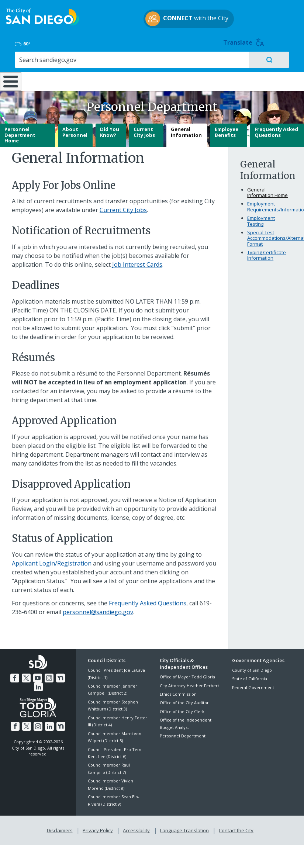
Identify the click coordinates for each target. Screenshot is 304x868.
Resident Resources (89, 63)
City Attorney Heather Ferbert (189, 683)
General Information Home (267, 190)
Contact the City (235, 827)
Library (179, 59)
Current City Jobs (144, 130)
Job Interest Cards (137, 262)
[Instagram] (44, 675)
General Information (186, 130)
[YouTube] (32, 675)
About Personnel (75, 130)
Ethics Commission (178, 692)
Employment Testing (261, 219)
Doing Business (133, 63)
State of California (250, 676)
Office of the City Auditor (184, 700)
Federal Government (253, 685)
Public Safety (229, 59)
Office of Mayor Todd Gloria (187, 675)
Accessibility (136, 827)
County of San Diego (252, 668)
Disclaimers (61, 827)
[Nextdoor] (54, 675)
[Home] (9, 70)
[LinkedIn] (65, 675)
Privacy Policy (99, 827)
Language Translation (184, 827)
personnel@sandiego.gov (98, 610)
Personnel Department (183, 734)
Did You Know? (110, 130)
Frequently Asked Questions (276, 130)
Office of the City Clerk (182, 709)
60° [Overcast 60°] (239, 16)
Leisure (42, 59)
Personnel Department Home (20, 133)
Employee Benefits (227, 130)
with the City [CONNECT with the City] (150, 27)
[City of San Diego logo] (42, 25)
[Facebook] (11, 675)
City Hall (279, 59)
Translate (282, 15)
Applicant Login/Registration (52, 561)
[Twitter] (22, 675)
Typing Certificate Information (267, 253)
